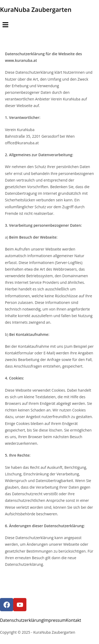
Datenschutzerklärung (22, 620)
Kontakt (73, 620)
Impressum (55, 620)
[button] (49, 25)
